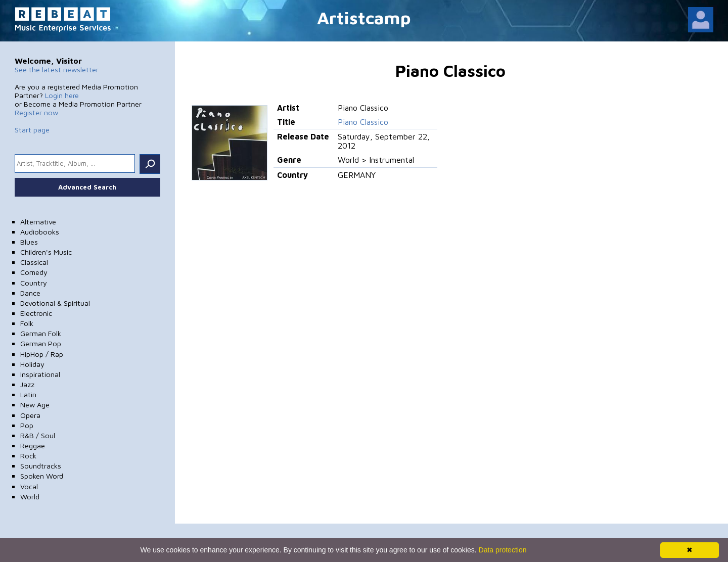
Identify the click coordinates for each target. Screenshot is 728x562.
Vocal (29, 486)
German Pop (41, 343)
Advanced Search (87, 187)
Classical (34, 262)
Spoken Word (42, 476)
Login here (62, 95)
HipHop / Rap (42, 354)
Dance (30, 293)
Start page (32, 130)
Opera (30, 415)
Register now (36, 112)
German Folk (41, 333)
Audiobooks (40, 232)
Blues (29, 242)
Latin (28, 394)
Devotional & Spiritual (55, 303)
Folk (27, 323)
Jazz (27, 384)
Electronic (36, 313)
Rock (28, 456)
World (30, 497)
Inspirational (40, 374)
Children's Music (46, 252)
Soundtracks (41, 466)
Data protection (503, 550)
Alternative (38, 222)
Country (34, 283)
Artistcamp (364, 17)
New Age (35, 405)
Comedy (34, 272)
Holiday (32, 364)
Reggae (33, 446)
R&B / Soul (38, 435)
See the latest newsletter (57, 69)
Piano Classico (363, 122)
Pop (27, 425)
